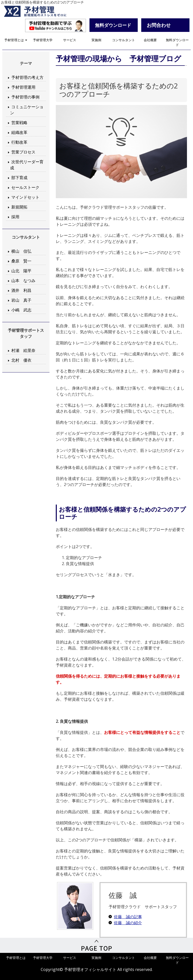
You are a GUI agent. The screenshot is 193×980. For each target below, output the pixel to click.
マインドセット (25, 197)
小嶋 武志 (21, 310)
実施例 (96, 40)
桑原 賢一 (21, 261)
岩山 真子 (21, 300)
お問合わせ (159, 25)
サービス (70, 40)
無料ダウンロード (177, 42)
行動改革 (19, 142)
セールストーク (25, 187)
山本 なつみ (23, 281)
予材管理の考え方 (27, 77)
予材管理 (41, 11)
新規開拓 (19, 207)
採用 (15, 217)
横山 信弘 (21, 251)
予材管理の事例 (25, 97)
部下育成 (19, 178)
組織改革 (19, 132)
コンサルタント (124, 40)
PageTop (96, 945)
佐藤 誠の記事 (128, 917)
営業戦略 (19, 123)
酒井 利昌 (21, 290)
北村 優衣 (21, 360)
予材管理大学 (43, 40)
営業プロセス (23, 152)
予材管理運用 (23, 87)
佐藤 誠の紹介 (128, 923)
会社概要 (150, 40)
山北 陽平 (21, 271)
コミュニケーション (27, 110)
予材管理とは (16, 40)
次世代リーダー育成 (27, 165)
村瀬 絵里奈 (23, 350)
